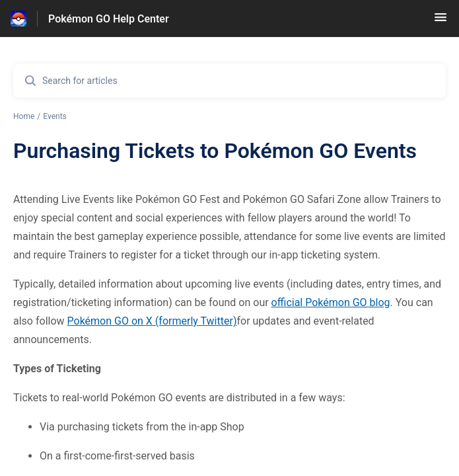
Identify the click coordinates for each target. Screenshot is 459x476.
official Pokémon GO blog (331, 302)
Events (55, 116)
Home (24, 116)
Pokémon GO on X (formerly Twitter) (152, 321)
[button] (441, 21)
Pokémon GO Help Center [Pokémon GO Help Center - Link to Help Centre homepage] (109, 19)
